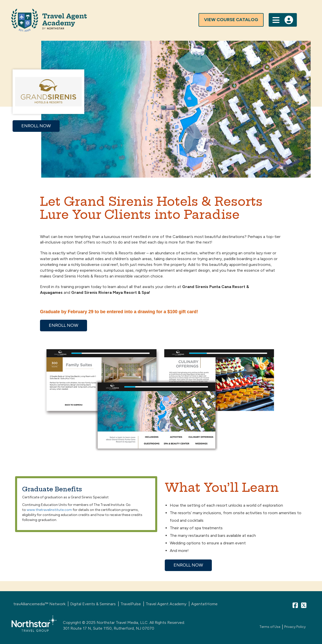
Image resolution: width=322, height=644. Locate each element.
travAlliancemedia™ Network (39, 604)
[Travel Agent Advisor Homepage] (137, 20)
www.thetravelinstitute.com (49, 510)
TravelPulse (131, 604)
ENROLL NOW (36, 126)
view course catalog (231, 20)
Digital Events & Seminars (93, 604)
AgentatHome (204, 604)
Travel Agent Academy (166, 604)
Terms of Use (270, 627)
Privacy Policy (295, 627)
